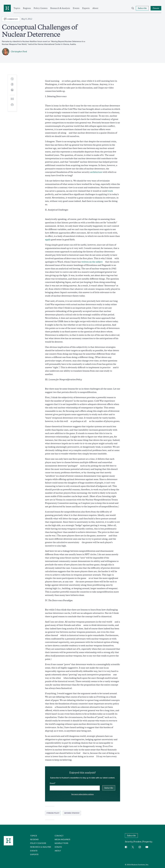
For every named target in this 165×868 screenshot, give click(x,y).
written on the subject (92, 262)
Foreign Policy (53, 813)
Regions (27, 8)
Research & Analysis (60, 8)
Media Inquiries (62, 839)
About (95, 8)
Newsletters (61, 843)
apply (48, 240)
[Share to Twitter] (12, 79)
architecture (96, 172)
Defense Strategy (72, 813)
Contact (59, 836)
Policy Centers (41, 8)
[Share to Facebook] (12, 85)
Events (76, 8)
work (110, 191)
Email (52, 783)
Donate (58, 847)
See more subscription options (82, 794)
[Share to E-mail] (12, 99)
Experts (86, 8)
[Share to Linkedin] (12, 92)
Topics (17, 8)
